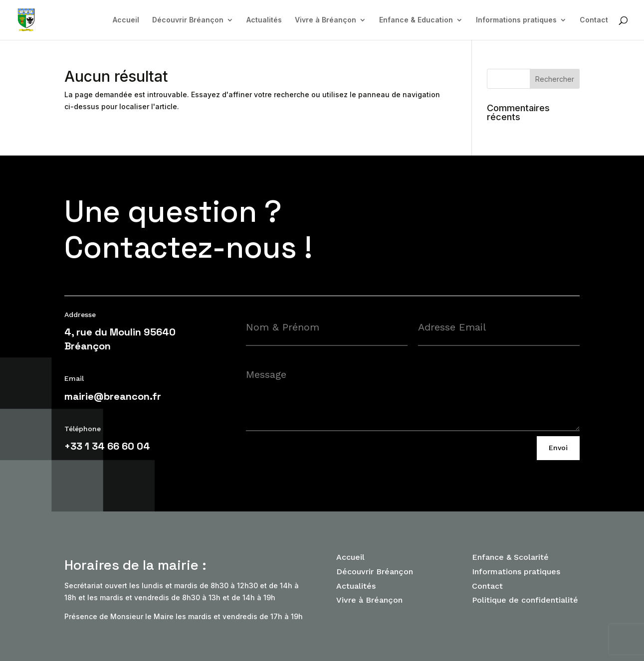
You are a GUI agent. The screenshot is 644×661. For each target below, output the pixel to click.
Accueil (126, 20)
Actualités (264, 20)
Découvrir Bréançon (188, 20)
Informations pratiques (516, 20)
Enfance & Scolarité (510, 557)
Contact (594, 20)
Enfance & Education (416, 20)
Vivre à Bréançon (325, 20)
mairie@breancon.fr (113, 396)
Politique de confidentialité (525, 600)
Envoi (558, 448)
